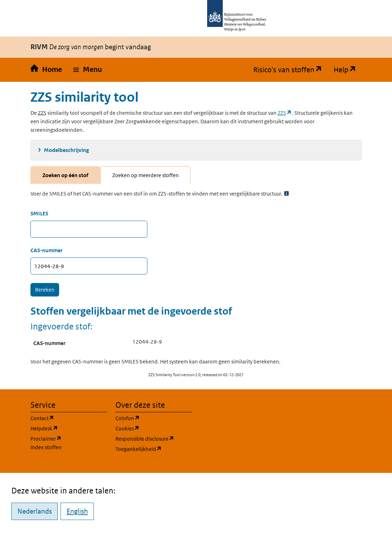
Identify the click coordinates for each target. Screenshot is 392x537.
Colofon (154, 418)
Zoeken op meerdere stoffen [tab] (146, 175)
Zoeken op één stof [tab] (65, 175)
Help (348, 70)
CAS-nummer (47, 250)
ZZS (285, 113)
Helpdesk (69, 428)
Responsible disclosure (154, 438)
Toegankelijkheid (154, 449)
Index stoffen (46, 447)
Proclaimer (46, 439)
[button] (88, 70)
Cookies (154, 428)
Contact (69, 418)
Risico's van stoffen (291, 70)
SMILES (39, 213)
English (77, 511)
